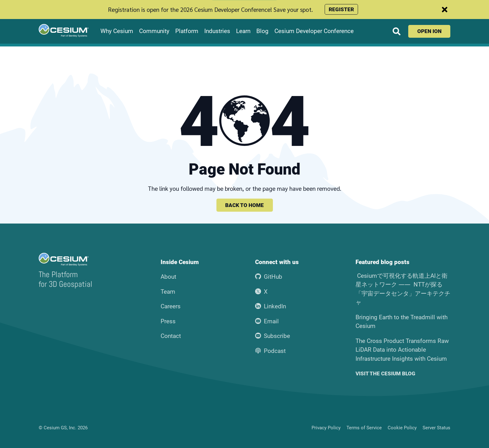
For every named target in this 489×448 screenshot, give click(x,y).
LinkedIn (271, 306)
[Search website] (397, 31)
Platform (187, 31)
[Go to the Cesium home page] (64, 31)
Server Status (436, 428)
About (168, 277)
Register (341, 9)
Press (168, 321)
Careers (171, 306)
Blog (262, 31)
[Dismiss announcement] (445, 9)
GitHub (269, 277)
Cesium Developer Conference (314, 31)
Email (267, 321)
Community (154, 31)
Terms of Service (364, 428)
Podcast (270, 351)
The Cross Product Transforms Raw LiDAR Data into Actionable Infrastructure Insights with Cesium (402, 350)
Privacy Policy (326, 428)
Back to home (244, 205)
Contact (171, 336)
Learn (243, 31)
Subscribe (273, 336)
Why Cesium (117, 31)
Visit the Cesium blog (385, 374)
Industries (217, 31)
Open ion (429, 31)
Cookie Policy (402, 428)
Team (168, 292)
